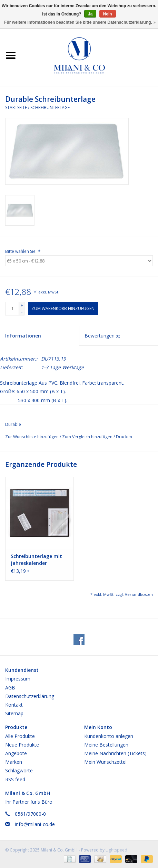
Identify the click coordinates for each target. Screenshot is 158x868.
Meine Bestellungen (106, 745)
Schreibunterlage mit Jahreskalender (36, 560)
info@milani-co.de (35, 824)
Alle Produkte (20, 736)
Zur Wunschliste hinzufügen (32, 437)
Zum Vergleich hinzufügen (88, 437)
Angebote (16, 753)
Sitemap (14, 713)
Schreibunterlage (50, 108)
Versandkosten (139, 594)
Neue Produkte (22, 745)
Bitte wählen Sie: (23, 251)
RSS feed (15, 779)
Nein (108, 14)
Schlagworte (19, 770)
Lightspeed (116, 850)
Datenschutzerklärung (30, 696)
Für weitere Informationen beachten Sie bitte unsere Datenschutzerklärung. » (80, 22)
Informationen (23, 336)
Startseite (16, 108)
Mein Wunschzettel (105, 762)
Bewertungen (102, 336)
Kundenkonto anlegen (109, 736)
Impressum (18, 679)
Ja (90, 14)
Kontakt (14, 705)
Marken (14, 762)
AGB (10, 688)
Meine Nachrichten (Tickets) (115, 753)
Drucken (124, 437)
